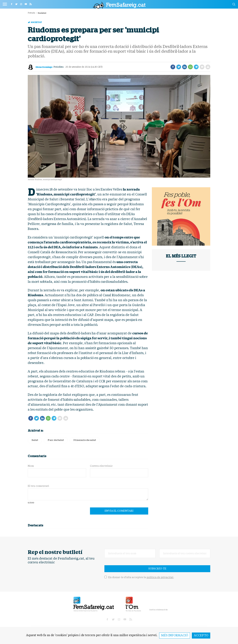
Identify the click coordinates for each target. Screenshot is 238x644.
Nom (31, 466)
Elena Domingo (44, 67)
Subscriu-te (157, 569)
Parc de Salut (56, 440)
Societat (36, 22)
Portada (31, 13)
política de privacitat (160, 577)
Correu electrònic (101, 466)
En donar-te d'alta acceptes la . (139, 577)
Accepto (201, 636)
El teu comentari (38, 486)
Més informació (175, 636)
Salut (35, 440)
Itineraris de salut (85, 440)
